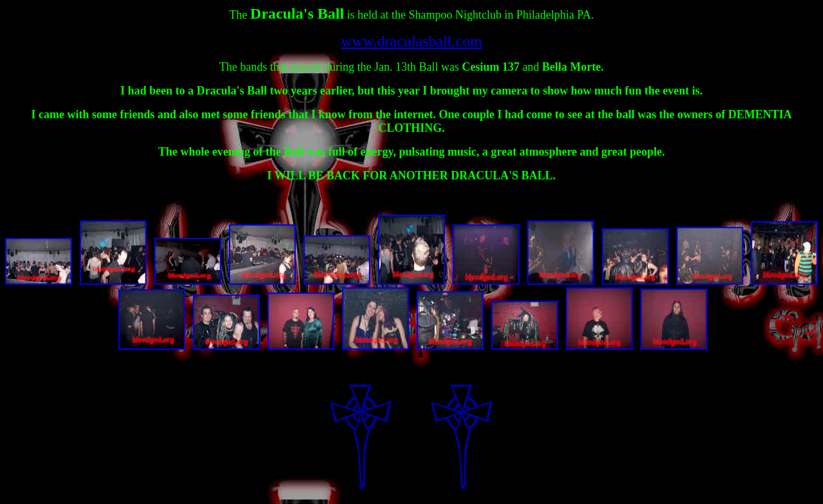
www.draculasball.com (411, 41)
